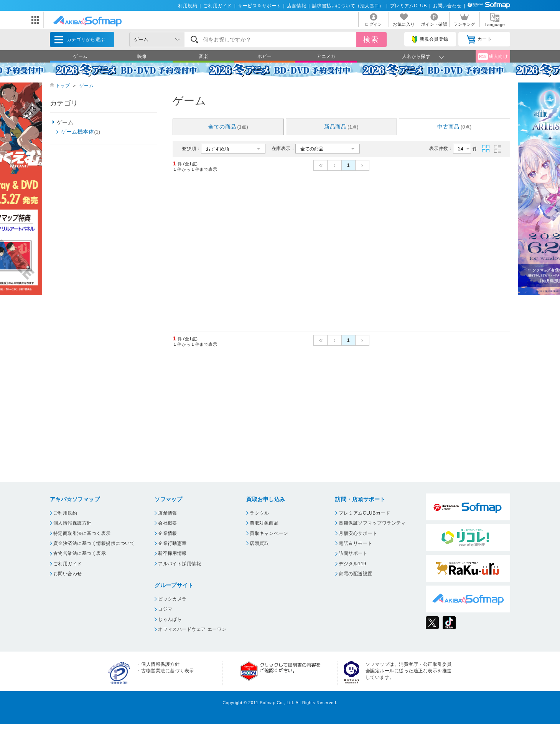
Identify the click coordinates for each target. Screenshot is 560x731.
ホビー (264, 56)
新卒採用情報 (172, 553)
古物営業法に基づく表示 (80, 553)
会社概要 (168, 523)
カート (479, 40)
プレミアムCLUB (408, 6)
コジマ (165, 609)
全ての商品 (228, 127)
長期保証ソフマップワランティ (372, 523)
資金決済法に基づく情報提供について (94, 543)
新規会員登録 (430, 40)
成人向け (493, 57)
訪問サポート (353, 553)
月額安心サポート (358, 533)
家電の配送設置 (355, 574)
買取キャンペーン (269, 533)
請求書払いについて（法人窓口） (348, 6)
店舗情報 (296, 6)
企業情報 (168, 533)
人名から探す (416, 56)
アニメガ (326, 56)
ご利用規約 (65, 513)
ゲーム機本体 (81, 132)
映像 (142, 56)
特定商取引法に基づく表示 (82, 533)
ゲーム (80, 56)
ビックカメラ (172, 599)
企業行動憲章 (172, 543)
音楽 (203, 56)
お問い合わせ (447, 6)
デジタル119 (352, 564)
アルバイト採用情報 (180, 564)
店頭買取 (259, 543)
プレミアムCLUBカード (364, 513)
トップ (63, 86)
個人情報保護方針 (72, 523)
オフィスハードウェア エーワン (192, 629)
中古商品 (455, 127)
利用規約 (188, 6)
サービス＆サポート (259, 6)
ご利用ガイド (218, 6)
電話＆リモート (355, 543)
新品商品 (341, 127)
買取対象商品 (264, 523)
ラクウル (259, 513)
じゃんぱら (170, 619)
